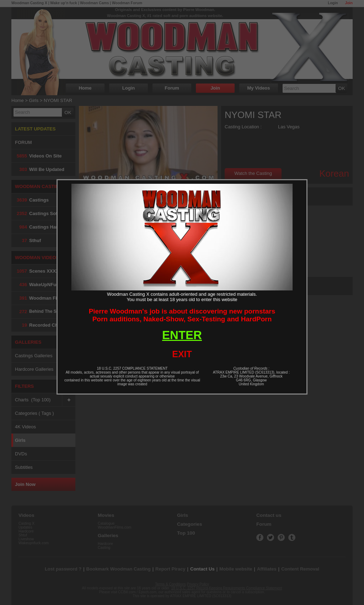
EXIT (182, 354)
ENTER (182, 335)
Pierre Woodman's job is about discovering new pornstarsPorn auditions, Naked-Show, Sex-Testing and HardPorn (182, 315)
